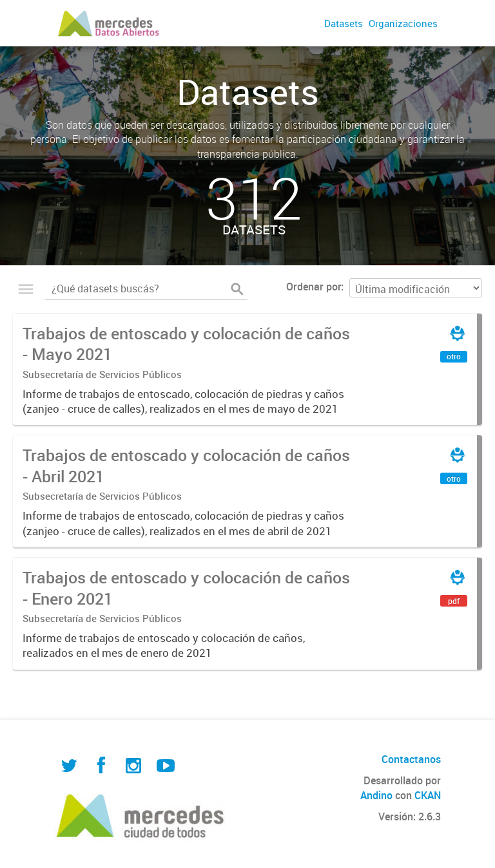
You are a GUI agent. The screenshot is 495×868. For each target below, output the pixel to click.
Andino (376, 795)
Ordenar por (314, 287)
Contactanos (411, 759)
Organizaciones (403, 23)
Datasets (344, 23)
